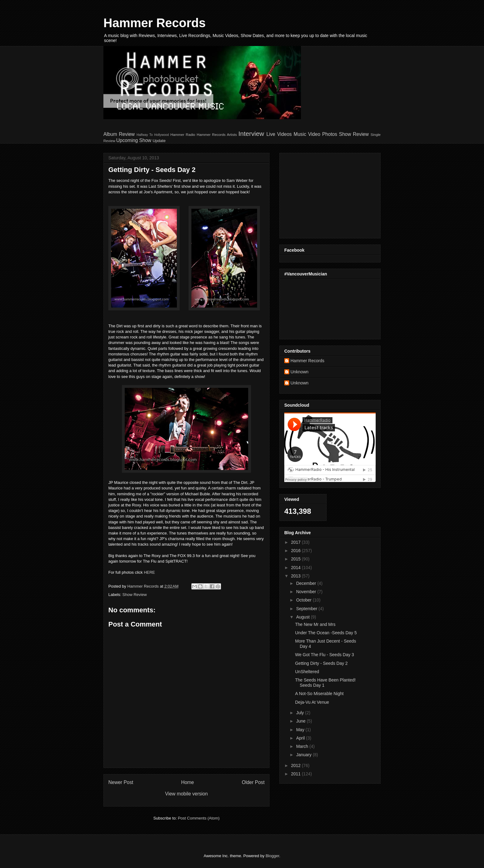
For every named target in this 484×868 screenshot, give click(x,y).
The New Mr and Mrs (315, 624)
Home (188, 782)
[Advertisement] (323, 194)
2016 (296, 551)
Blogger (272, 856)
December (307, 583)
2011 (296, 774)
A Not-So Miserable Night (319, 694)
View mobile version (186, 794)
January (304, 755)
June (301, 721)
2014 (296, 568)
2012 (296, 765)
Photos (330, 134)
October (304, 600)
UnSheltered (307, 672)
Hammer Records (154, 23)
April (301, 738)
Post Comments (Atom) (199, 818)
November (307, 592)
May (301, 730)
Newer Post (121, 782)
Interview (251, 134)
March (303, 746)
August (303, 617)
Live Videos (279, 134)
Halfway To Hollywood (153, 135)
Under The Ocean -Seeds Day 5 (326, 633)
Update (159, 141)
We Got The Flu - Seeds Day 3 (325, 655)
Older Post (253, 782)
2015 (296, 559)
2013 (296, 576)
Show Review (354, 134)
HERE (149, 572)
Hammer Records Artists (217, 134)
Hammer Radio (183, 134)
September (307, 609)
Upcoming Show (134, 140)
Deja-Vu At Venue (312, 702)
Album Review (119, 134)
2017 (296, 542)
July (300, 713)
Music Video (307, 134)
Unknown (299, 372)
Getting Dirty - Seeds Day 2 (321, 663)
